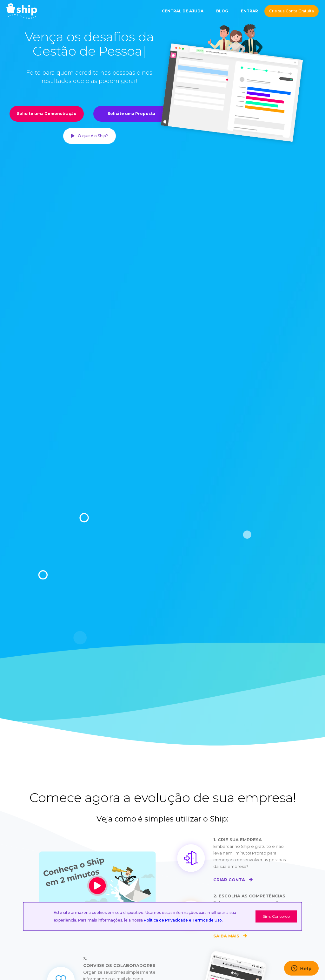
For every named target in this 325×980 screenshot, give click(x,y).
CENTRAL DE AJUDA (183, 11)
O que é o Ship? (90, 136)
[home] (22, 11)
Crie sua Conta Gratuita (292, 11)
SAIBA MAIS (230, 936)
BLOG (222, 11)
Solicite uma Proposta (131, 114)
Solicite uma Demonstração (47, 114)
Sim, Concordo (276, 916)
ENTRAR (249, 11)
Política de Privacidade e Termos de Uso (183, 920)
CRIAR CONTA (233, 880)
